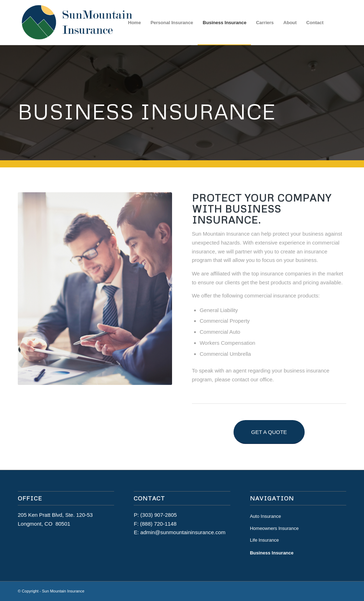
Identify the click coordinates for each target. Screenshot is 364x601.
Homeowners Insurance (274, 528)
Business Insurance (272, 553)
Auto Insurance (265, 516)
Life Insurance (264, 540)
